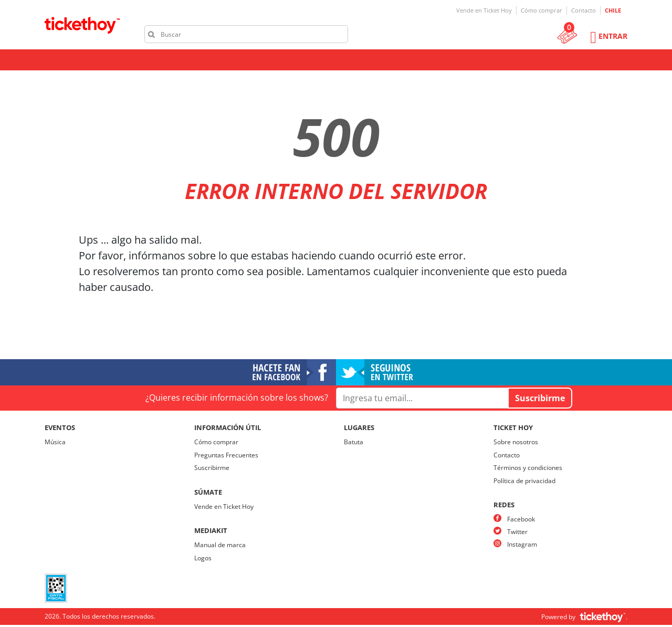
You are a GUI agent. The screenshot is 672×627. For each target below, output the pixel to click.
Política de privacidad (524, 481)
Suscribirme (212, 468)
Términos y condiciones (528, 468)
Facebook (521, 519)
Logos (203, 558)
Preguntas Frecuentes (226, 455)
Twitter (517, 532)
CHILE (613, 10)
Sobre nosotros (516, 442)
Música (55, 442)
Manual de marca (220, 545)
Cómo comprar (542, 10)
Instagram (522, 544)
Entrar (613, 36)
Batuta (354, 442)
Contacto (584, 10)
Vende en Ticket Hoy (484, 10)
